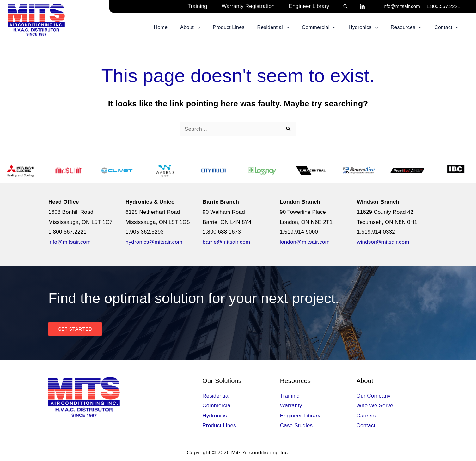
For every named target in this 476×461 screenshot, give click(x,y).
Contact (366, 425)
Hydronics (214, 416)
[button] (345, 6)
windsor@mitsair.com (383, 242)
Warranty (291, 406)
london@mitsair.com (305, 242)
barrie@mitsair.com (226, 242)
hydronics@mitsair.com (154, 242)
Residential (216, 396)
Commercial (217, 406)
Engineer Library (300, 416)
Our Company (374, 396)
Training (290, 396)
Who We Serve (375, 406)
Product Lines (219, 425)
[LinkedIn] (362, 7)
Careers (366, 416)
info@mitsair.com (401, 6)
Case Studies (296, 425)
